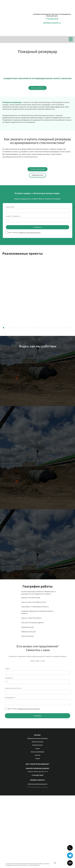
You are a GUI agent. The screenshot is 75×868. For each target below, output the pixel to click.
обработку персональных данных (30, 232)
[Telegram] (70, 855)
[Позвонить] (70, 848)
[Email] (70, 863)
